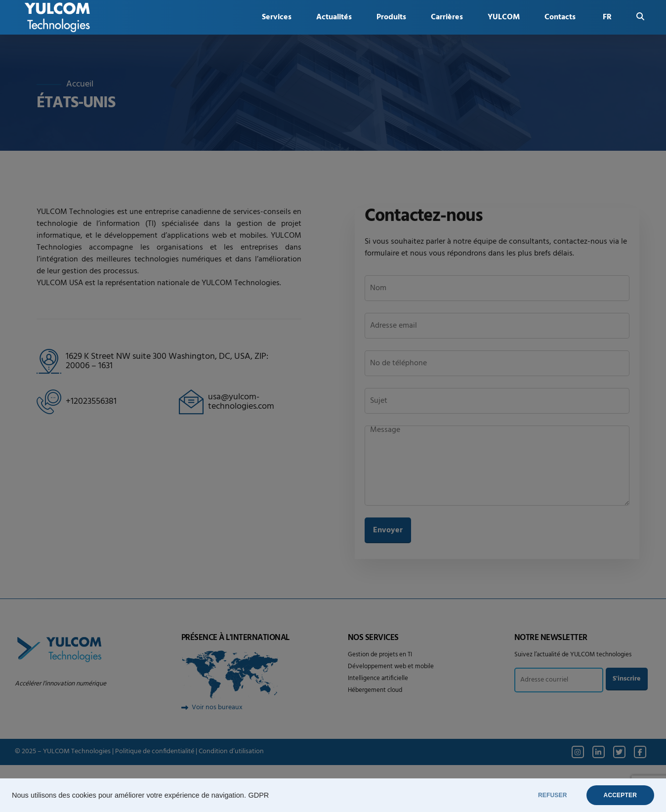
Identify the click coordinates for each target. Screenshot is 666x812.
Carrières (447, 17)
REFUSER (553, 795)
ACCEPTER (620, 795)
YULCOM (504, 17)
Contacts (560, 17)
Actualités (334, 17)
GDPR (258, 795)
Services (277, 17)
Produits (391, 17)
